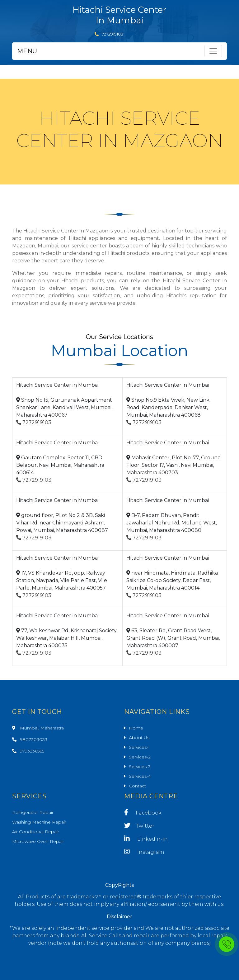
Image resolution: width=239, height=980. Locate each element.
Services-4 (140, 776)
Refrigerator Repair (33, 812)
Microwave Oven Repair (38, 841)
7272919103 (109, 34)
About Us (139, 738)
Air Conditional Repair (36, 832)
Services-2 (140, 757)
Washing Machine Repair (39, 822)
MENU (27, 51)
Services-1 (139, 747)
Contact (137, 786)
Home (136, 728)
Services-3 (140, 767)
